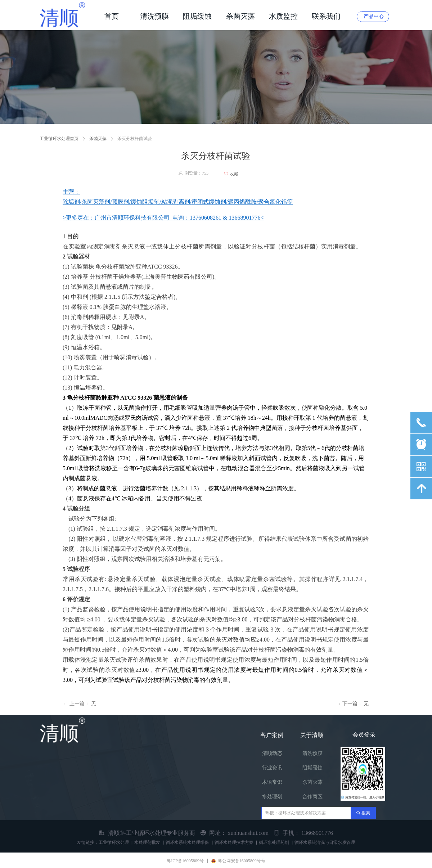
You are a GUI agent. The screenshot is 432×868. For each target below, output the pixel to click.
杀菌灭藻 (98, 139)
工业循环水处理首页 (59, 139)
